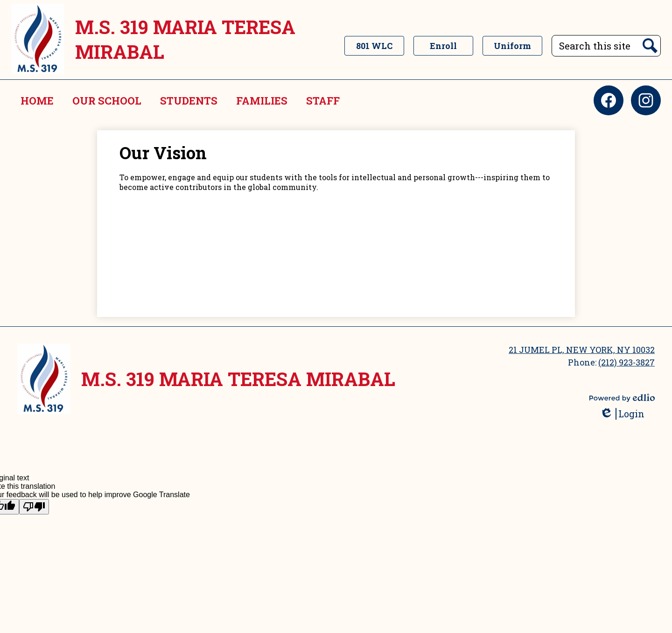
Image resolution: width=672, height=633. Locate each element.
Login (622, 414)
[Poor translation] (34, 507)
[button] (107, 100)
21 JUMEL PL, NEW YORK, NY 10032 (582, 350)
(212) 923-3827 (626, 362)
